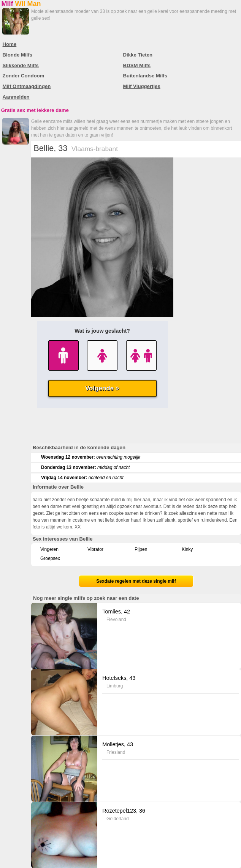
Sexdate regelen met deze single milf (136, 581)
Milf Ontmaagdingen (27, 86)
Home (10, 44)
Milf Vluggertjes (142, 86)
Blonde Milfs (17, 55)
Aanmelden (16, 97)
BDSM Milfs (137, 65)
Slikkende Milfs (21, 65)
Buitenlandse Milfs (145, 76)
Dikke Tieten (138, 55)
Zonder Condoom (24, 76)
